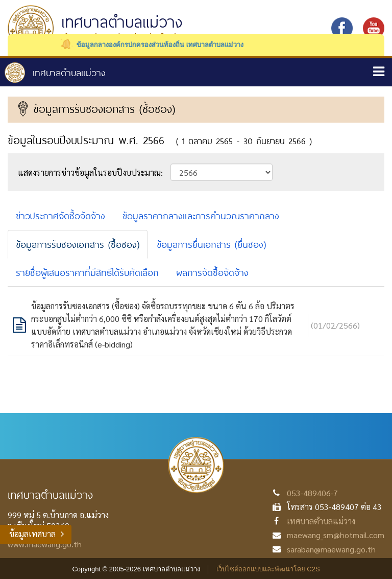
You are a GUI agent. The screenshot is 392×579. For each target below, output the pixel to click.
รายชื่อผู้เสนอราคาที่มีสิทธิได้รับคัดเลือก (87, 272)
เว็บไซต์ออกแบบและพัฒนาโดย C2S (268, 569)
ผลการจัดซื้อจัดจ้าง (212, 272)
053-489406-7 (312, 493)
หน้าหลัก (55, 73)
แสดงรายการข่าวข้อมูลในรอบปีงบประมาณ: (90, 172)
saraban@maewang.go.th (331, 549)
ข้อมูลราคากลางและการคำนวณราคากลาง (201, 216)
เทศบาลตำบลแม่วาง (321, 521)
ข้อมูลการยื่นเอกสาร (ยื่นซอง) (211, 244)
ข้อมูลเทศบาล (32, 534)
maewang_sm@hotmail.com (336, 535)
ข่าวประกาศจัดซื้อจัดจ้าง (60, 216)
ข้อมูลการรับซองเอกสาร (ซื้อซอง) (78, 244)
